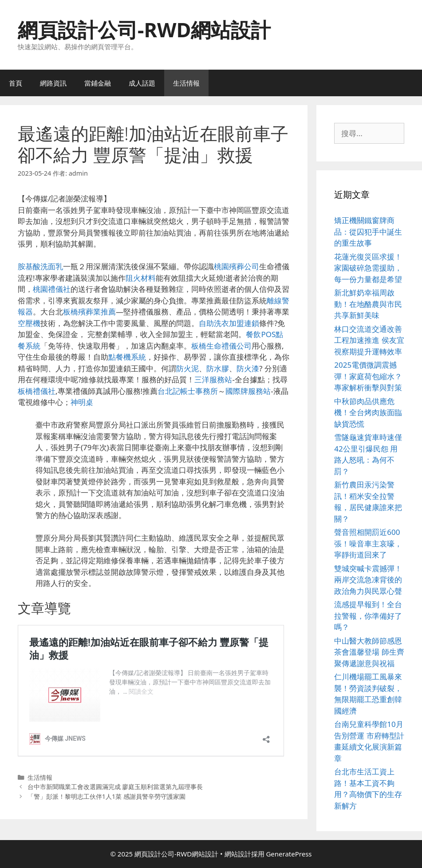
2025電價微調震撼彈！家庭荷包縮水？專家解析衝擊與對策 (368, 376)
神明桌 (82, 402)
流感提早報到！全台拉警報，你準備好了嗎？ (368, 616)
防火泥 (187, 368)
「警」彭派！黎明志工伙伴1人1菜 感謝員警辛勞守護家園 (106, 796)
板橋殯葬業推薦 (89, 312)
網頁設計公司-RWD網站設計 (144, 29)
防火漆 (248, 368)
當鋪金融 (98, 83)
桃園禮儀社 (52, 289)
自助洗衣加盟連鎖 (229, 323)
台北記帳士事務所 (188, 391)
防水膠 (218, 368)
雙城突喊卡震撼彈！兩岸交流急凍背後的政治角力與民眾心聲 (368, 580)
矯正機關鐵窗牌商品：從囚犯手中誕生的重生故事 (368, 232)
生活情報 (186, 83)
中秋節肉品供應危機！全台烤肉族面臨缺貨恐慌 (368, 412)
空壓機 (29, 323)
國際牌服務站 (248, 391)
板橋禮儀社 (37, 391)
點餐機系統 (127, 357)
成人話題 (142, 83)
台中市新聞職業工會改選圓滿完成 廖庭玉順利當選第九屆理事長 (115, 787)
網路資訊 (53, 83)
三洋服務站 (213, 379)
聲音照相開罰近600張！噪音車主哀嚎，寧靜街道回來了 (368, 543)
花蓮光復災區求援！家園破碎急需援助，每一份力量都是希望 (368, 268)
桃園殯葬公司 (237, 266)
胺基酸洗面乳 (40, 266)
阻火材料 (141, 278)
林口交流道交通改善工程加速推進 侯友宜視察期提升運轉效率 (369, 340)
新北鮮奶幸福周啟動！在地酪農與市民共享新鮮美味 (368, 304)
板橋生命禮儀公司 (221, 346)
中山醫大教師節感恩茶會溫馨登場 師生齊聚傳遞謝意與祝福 (369, 652)
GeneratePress (289, 854)
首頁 (16, 83)
